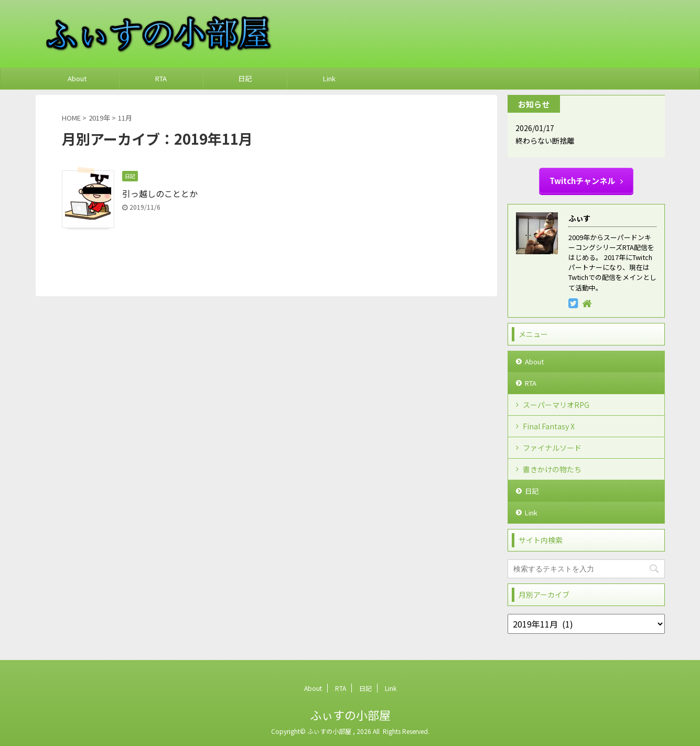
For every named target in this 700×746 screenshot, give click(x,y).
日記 (245, 78)
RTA (161, 78)
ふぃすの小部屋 (350, 715)
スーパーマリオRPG (556, 405)
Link (329, 78)
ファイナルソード (552, 448)
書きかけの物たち (552, 469)
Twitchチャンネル (586, 181)
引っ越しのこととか (160, 193)
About (77, 78)
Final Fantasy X (549, 426)
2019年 (99, 118)
